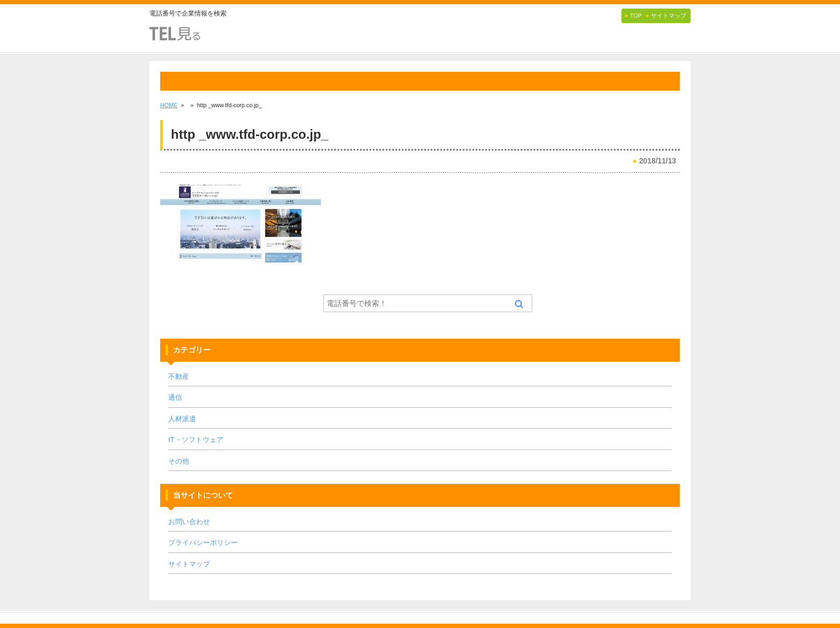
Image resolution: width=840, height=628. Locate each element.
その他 (179, 461)
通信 (175, 397)
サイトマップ (189, 564)
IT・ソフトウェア (196, 440)
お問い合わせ (189, 522)
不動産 (179, 376)
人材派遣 (182, 419)
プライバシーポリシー (203, 543)
